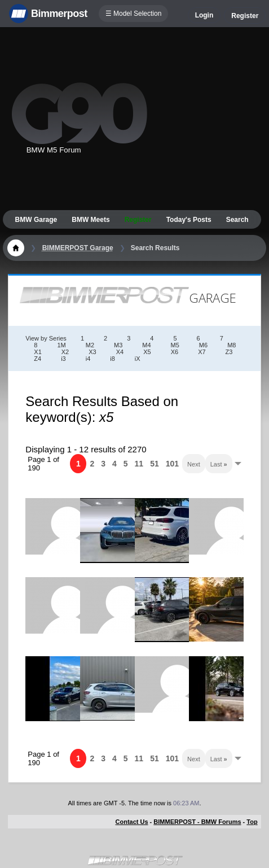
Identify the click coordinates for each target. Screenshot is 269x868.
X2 (65, 352)
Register (245, 16)
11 (139, 464)
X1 (38, 352)
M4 (146, 345)
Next (194, 464)
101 (172, 464)
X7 (202, 352)
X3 (92, 352)
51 (155, 464)
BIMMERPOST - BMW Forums (197, 822)
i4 (88, 359)
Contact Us (132, 822)
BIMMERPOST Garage (78, 248)
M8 (231, 345)
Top (252, 822)
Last (219, 464)
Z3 (229, 352)
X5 (147, 352)
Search (237, 220)
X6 (175, 352)
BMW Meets (91, 220)
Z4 (38, 359)
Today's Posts (189, 220)
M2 (90, 345)
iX (138, 359)
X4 (120, 352)
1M (61, 345)
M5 (175, 345)
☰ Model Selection (134, 14)
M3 (118, 345)
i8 (113, 359)
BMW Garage (36, 220)
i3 (63, 359)
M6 (203, 345)
